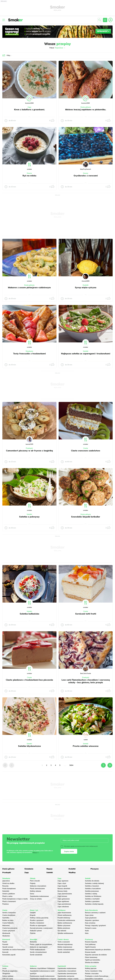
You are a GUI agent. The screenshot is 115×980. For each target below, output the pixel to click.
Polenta (33, 933)
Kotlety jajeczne (91, 968)
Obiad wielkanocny (65, 915)
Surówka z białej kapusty (94, 904)
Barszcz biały (62, 891)
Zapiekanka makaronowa (39, 896)
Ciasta (86, 448)
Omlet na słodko (8, 883)
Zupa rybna (89, 915)
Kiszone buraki (90, 952)
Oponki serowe (8, 947)
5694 (71, 765)
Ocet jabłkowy (90, 944)
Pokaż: (57, 48)
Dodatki (86, 285)
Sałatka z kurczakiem (93, 889)
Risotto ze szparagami (38, 926)
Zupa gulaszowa (64, 899)
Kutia (87, 931)
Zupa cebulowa (63, 907)
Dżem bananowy (91, 957)
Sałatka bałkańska (29, 614)
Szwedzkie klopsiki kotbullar (86, 517)
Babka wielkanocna (65, 923)
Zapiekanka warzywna (66, 976)
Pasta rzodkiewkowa (38, 950)
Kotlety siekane (36, 891)
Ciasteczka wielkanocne (66, 920)
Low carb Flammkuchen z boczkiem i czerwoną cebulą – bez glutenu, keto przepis (86, 681)
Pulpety (33, 883)
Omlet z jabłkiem (9, 894)
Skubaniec (6, 936)
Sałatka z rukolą (91, 894)
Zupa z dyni (62, 883)
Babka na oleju (8, 920)
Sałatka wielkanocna (65, 933)
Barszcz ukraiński (64, 889)
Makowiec (6, 926)
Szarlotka (6, 918)
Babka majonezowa (65, 947)
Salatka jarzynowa (92, 891)
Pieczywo (95, 869)
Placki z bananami (9, 901)
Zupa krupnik (62, 886)
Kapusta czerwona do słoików (96, 955)
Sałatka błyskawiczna (29, 746)
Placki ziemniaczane (37, 889)
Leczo (4, 968)
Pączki (5, 942)
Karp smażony (90, 923)
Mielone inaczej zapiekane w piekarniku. (86, 110)
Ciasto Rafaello (8, 923)
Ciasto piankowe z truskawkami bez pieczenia (29, 680)
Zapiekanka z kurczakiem (67, 971)
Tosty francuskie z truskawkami (29, 354)
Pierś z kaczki (35, 881)
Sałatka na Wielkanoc (93, 896)
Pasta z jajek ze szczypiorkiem (41, 944)
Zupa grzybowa (91, 918)
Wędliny (72, 872)
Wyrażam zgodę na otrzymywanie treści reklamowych (79, 846)
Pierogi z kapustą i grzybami (95, 926)
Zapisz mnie (69, 851)
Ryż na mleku (29, 176)
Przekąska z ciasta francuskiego (97, 976)
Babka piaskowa (64, 928)
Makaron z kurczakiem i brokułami (42, 968)
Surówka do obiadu (92, 881)
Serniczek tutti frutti (86, 614)
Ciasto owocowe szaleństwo (86, 451)
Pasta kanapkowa (9, 889)
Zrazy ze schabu (36, 899)
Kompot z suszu (91, 928)
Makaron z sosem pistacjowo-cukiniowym (29, 287)
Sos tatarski (62, 931)
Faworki (5, 944)
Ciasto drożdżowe (9, 915)
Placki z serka (7, 896)
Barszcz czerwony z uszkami (95, 913)
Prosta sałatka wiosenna (86, 746)
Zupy (29, 107)
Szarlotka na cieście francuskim (14, 950)
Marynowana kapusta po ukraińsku (98, 950)
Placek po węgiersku (10, 971)
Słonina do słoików (92, 962)
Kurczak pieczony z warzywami (41, 928)
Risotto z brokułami (37, 923)
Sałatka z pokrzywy (29, 517)
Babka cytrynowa (64, 926)
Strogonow (6, 974)
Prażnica (5, 904)
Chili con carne (8, 979)
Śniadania (29, 351)
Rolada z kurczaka (92, 974)
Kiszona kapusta (91, 942)
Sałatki (86, 351)
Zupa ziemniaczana (65, 894)
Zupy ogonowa (63, 881)
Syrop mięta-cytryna (86, 287)
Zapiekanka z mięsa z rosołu (68, 979)
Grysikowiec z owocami (86, 176)
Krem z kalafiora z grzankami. (29, 110)
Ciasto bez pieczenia (10, 928)
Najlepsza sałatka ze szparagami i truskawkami (86, 354)
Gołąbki (33, 913)
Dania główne (86, 107)
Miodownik (6, 933)
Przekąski (29, 448)
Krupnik (33, 915)
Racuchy (5, 886)
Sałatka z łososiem (92, 886)
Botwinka (33, 942)
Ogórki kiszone (90, 947)
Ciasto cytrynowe (9, 931)
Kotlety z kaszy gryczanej (39, 918)
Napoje (49, 869)
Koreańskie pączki (9, 955)
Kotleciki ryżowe (36, 931)
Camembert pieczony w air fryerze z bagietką (29, 451)
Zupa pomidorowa (64, 904)
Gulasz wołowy (8, 976)
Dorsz (32, 894)
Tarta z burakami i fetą (93, 971)
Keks (87, 933)
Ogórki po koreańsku (93, 960)
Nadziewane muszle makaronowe (42, 976)
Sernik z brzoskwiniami (38, 952)
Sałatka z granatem (92, 901)
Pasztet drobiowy (64, 918)
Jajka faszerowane (64, 913)
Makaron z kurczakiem (38, 886)
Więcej (35, 852)
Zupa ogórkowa (63, 901)
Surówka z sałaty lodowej (94, 883)
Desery (29, 173)
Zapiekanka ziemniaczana (67, 974)
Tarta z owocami (64, 942)
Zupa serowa (62, 896)
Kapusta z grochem (92, 920)
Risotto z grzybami (37, 920)
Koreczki (5, 952)
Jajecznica (6, 881)
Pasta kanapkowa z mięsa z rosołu (15, 899)
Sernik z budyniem (9, 913)
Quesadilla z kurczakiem (94, 979)
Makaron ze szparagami (39, 947)
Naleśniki (6, 891)
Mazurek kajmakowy (65, 944)
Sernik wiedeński (36, 955)
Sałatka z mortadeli (92, 899)
